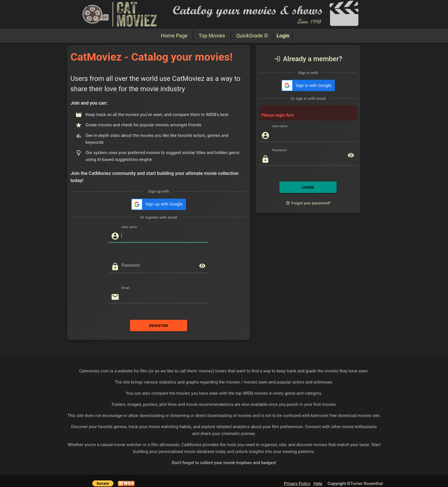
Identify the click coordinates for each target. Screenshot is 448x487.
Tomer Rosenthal (366, 472)
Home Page (174, 36)
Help (318, 472)
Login (283, 36)
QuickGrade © (252, 36)
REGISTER (159, 314)
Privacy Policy (297, 472)
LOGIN (308, 176)
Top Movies (212, 36)
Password (130, 254)
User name (129, 215)
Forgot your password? (308, 191)
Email (125, 276)
